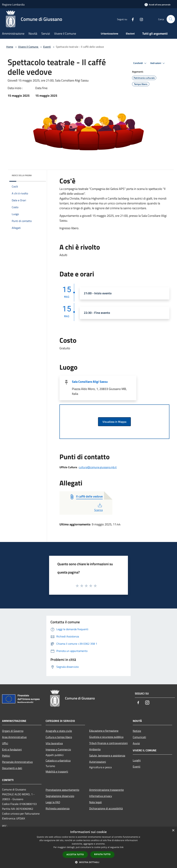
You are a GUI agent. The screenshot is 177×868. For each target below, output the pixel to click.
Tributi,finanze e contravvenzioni (108, 743)
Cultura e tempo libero (59, 737)
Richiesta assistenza (58, 808)
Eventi (47, 47)
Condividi (140, 63)
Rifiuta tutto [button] (102, 854)
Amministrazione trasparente (106, 790)
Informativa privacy (101, 796)
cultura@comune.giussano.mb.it (98, 467)
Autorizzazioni (98, 762)
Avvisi (136, 743)
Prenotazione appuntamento (62, 790)
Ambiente (95, 749)
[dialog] (88, 847)
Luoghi (137, 760)
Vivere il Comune (29, 47)
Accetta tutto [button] (75, 854)
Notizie (137, 731)
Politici (6, 756)
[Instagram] (140, 19)
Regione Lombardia (13, 4)
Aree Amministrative (14, 737)
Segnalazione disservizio (60, 796)
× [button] (173, 831)
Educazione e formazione (104, 731)
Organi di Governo (13, 731)
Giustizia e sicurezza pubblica (106, 737)
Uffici (5, 743)
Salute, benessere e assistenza (107, 755)
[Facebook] (131, 19)
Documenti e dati (12, 768)
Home (10, 47)
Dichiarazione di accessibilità (106, 808)
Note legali (96, 802)
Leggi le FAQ (53, 802)
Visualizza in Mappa (114, 422)
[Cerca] (171, 19)
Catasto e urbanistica (58, 760)
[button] (88, 862)
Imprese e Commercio (58, 749)
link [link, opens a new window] (122, 847)
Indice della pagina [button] (22, 175)
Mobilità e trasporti (57, 771)
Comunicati (139, 737)
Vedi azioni (158, 63)
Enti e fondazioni (12, 749)
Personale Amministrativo (17, 762)
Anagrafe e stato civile (59, 731)
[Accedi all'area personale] (157, 5)
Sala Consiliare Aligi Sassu (90, 382)
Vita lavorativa (54, 743)
